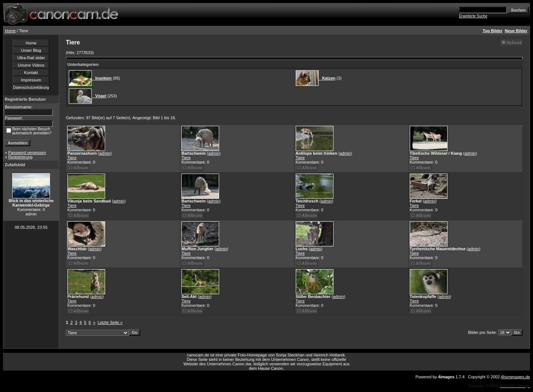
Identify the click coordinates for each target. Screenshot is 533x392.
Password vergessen (27, 153)
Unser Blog (31, 50)
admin (105, 153)
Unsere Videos (31, 65)
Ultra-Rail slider (31, 58)
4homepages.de (515, 377)
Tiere (72, 158)
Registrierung (20, 157)
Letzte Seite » (110, 322)
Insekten (102, 78)
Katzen (327, 78)
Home (10, 31)
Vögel (99, 96)
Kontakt (31, 73)
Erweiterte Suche (473, 16)
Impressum (31, 80)
